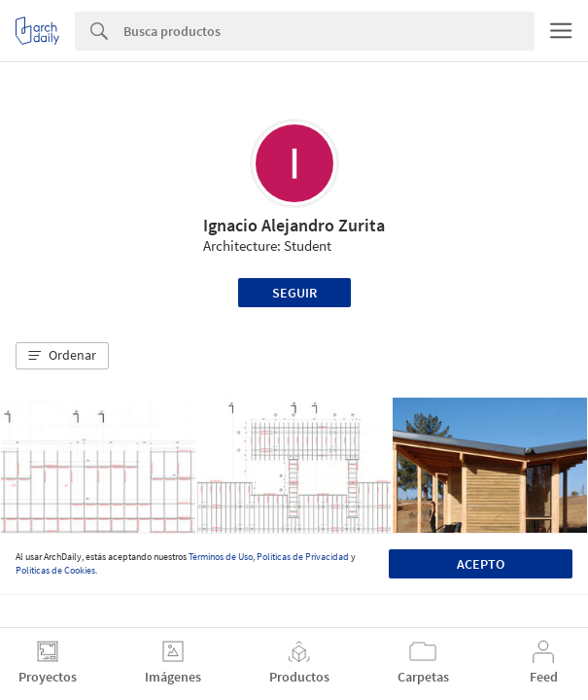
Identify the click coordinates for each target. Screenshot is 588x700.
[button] (62, 356)
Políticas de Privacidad (303, 557)
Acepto (481, 564)
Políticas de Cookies (55, 570)
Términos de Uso (221, 557)
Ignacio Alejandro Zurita (294, 225)
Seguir (294, 293)
